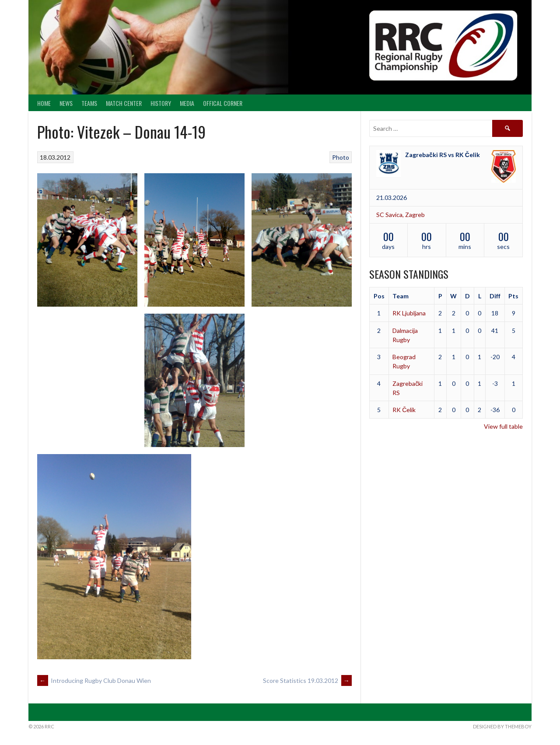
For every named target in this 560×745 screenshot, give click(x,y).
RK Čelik (404, 410)
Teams (89, 103)
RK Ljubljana (409, 313)
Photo (341, 157)
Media (187, 103)
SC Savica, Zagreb (401, 215)
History (161, 103)
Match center (124, 103)
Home (44, 103)
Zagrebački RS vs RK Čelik (443, 155)
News (66, 103)
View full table (503, 426)
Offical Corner (223, 103)
